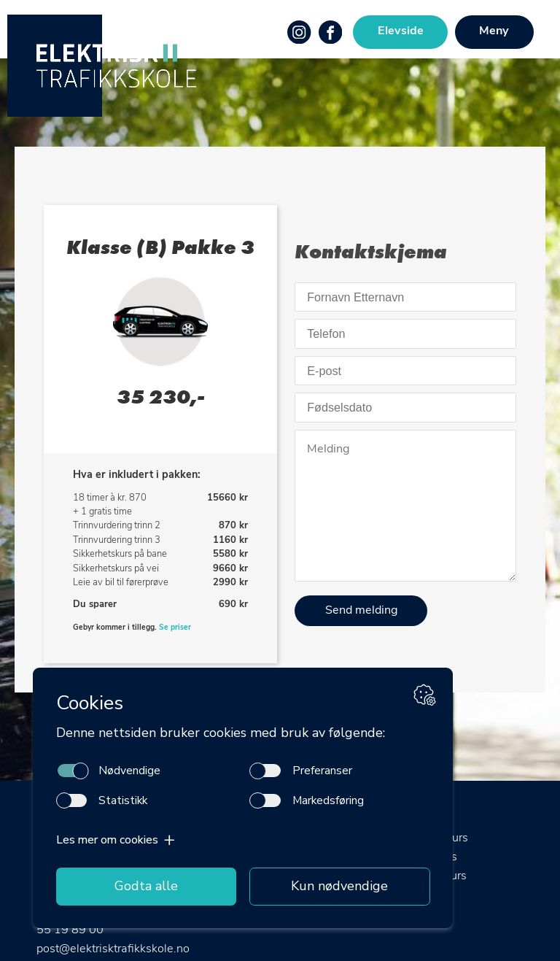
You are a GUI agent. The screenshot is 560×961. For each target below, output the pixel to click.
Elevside (401, 31)
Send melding (361, 611)
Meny (494, 31)
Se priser (175, 628)
